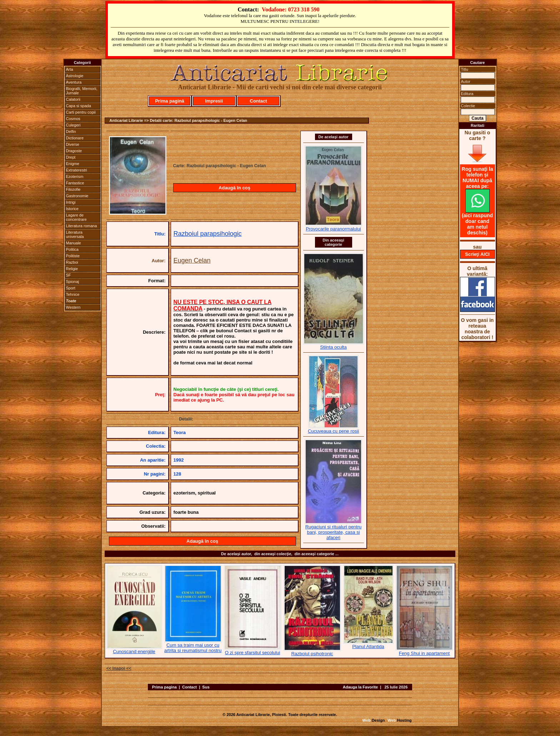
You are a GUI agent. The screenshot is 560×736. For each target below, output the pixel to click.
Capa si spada (79, 106)
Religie (72, 269)
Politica (72, 249)
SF (69, 275)
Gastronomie (77, 196)
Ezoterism (75, 176)
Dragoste (74, 151)
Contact (258, 101)
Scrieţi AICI (477, 254)
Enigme (73, 164)
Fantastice (75, 183)
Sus (206, 687)
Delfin (71, 131)
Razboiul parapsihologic (208, 234)
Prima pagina (164, 687)
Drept (71, 157)
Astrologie (75, 76)
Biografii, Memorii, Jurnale (82, 91)
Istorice (72, 209)
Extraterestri (77, 170)
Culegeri (73, 125)
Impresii (214, 101)
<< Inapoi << (119, 668)
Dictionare (75, 138)
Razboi (72, 262)
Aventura (74, 82)
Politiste (73, 256)
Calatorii (73, 99)
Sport (71, 288)
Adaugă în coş (234, 188)
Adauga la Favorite (360, 687)
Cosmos (73, 119)
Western (73, 307)
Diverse (73, 144)
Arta (70, 69)
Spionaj (73, 282)
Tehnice (73, 294)
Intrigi (71, 202)
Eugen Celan (192, 260)
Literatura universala (75, 234)
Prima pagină (170, 101)
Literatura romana (82, 226)
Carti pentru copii (81, 112)
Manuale (74, 243)
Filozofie (73, 189)
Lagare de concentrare (76, 217)
